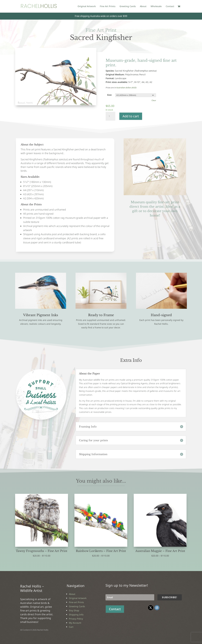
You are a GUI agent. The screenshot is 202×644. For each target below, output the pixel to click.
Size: (110, 95)
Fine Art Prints (108, 6)
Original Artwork (87, 6)
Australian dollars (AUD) (126, 88)
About (143, 6)
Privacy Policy (76, 619)
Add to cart (131, 116)
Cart (71, 627)
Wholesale (156, 6)
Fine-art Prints (76, 602)
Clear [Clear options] (154, 100)
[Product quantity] (110, 116)
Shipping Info (76, 615)
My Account (75, 623)
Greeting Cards (128, 6)
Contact (170, 6)
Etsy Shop (74, 610)
